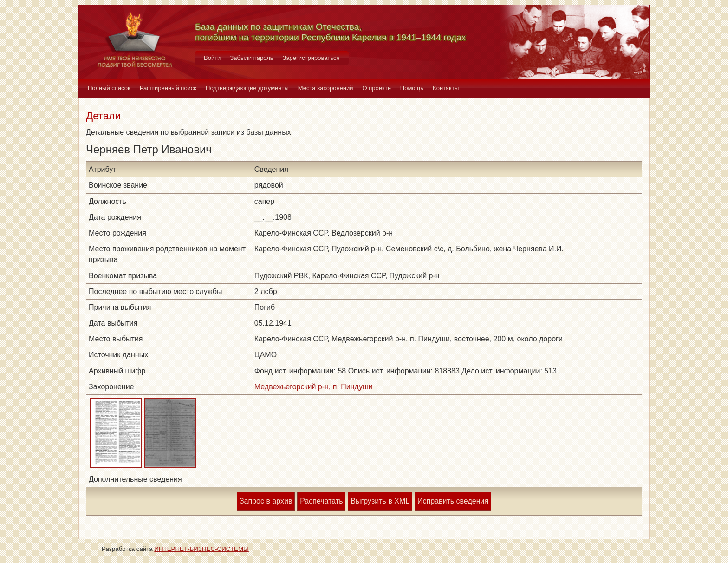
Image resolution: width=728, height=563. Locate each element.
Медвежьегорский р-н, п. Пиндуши (314, 387)
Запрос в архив (266, 501)
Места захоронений (326, 88)
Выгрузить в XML (380, 501)
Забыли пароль (251, 58)
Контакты (446, 88)
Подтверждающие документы (247, 88)
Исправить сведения (453, 501)
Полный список (109, 88)
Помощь (412, 88)
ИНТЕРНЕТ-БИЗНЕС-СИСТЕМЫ (201, 549)
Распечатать (321, 501)
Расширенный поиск (168, 88)
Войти (212, 58)
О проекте (377, 88)
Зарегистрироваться (311, 58)
